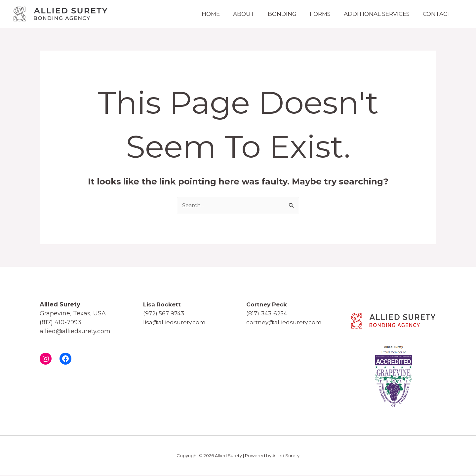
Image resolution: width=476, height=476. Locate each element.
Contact (435, 14)
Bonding (271, 14)
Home (193, 14)
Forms (312, 14)
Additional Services (372, 14)
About (229, 14)
